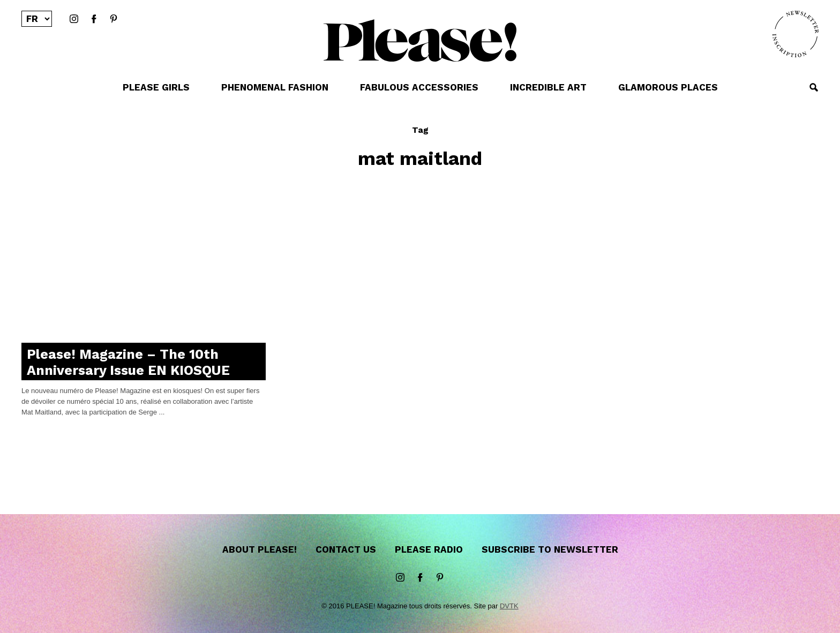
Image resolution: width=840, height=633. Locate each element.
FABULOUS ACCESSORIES (419, 87)
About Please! (260, 549)
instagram (74, 19)
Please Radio (429, 549)
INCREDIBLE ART (548, 87)
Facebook (94, 19)
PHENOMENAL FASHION (275, 87)
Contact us (346, 549)
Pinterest (114, 19)
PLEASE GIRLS (156, 87)
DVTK (509, 606)
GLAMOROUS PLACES (668, 87)
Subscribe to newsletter (550, 549)
